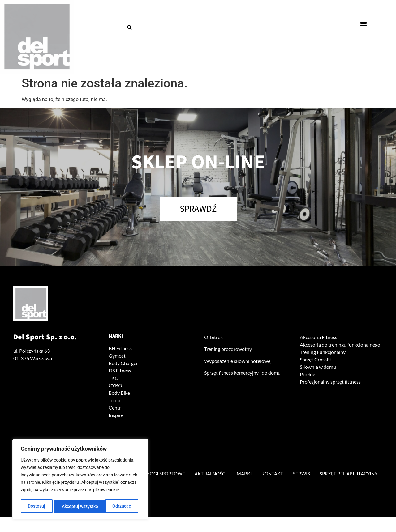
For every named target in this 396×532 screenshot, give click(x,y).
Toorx (115, 401)
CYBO (115, 386)
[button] (364, 24)
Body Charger (123, 364)
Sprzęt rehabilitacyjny (198, 489)
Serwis (345, 475)
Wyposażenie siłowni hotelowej (238, 362)
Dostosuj (37, 506)
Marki (116, 337)
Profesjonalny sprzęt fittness (330, 383)
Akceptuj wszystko (115, 506)
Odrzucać (71, 506)
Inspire (116, 416)
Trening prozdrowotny (228, 350)
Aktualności (248, 475)
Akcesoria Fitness (319, 338)
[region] (80, 480)
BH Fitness (120, 349)
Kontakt (314, 475)
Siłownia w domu (318, 368)
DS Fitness (120, 371)
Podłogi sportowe (195, 475)
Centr (115, 409)
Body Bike (119, 394)
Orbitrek (213, 338)
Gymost (117, 357)
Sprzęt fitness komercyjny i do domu (242, 374)
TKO (114, 379)
